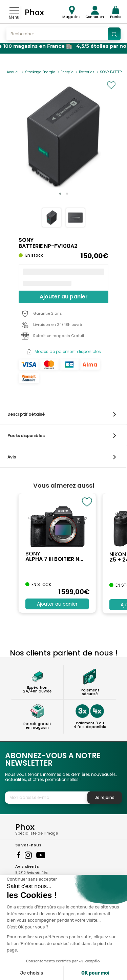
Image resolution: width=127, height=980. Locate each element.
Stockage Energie (40, 72)
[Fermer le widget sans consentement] (32, 879)
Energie (67, 72)
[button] (60, 194)
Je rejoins (105, 797)
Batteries (87, 72)
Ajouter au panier (64, 297)
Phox (34, 12)
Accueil (13, 72)
